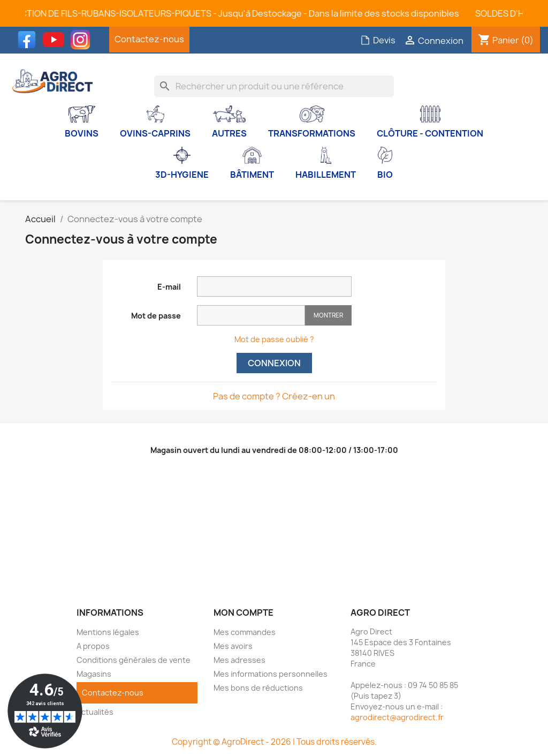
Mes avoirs (233, 646)
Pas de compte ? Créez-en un (274, 396)
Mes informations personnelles (271, 674)
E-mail (169, 287)
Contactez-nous (149, 39)
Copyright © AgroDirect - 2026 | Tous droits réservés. (274, 742)
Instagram (83, 40)
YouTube (56, 40)
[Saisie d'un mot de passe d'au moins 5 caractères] (251, 315)
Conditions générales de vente (134, 660)
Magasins (94, 674)
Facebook (29, 40)
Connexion (274, 363)
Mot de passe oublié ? (274, 339)
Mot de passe (156, 316)
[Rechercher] (274, 86)
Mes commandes (245, 632)
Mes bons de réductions (258, 688)
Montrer (328, 315)
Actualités (95, 712)
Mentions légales (108, 632)
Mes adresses (239, 660)
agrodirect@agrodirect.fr (397, 717)
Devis (378, 40)
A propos (93, 646)
